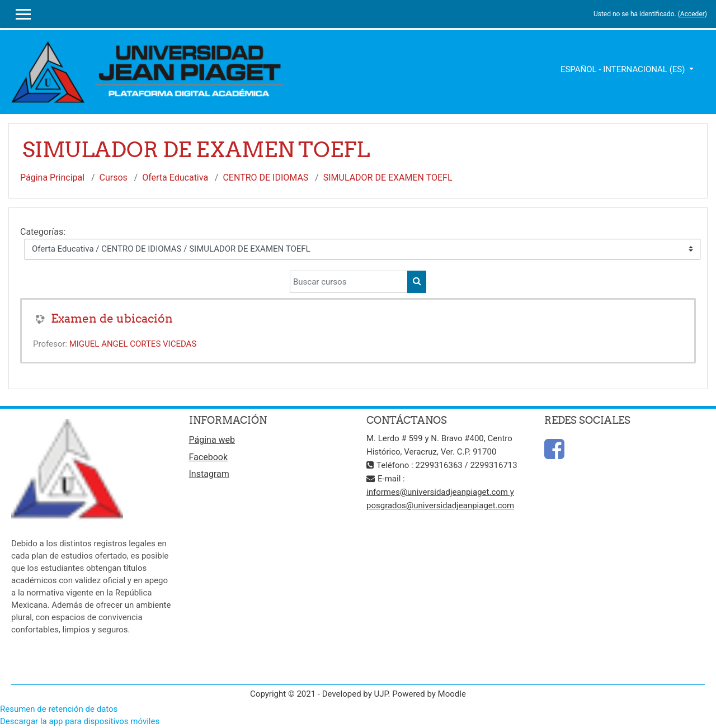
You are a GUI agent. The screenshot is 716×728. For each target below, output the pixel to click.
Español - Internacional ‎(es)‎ (624, 69)
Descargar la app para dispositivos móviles (80, 721)
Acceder (693, 14)
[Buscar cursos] (349, 282)
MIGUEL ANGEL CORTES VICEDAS (133, 344)
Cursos (114, 178)
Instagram (209, 474)
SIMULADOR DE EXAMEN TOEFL (388, 178)
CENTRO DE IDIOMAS (265, 178)
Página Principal (52, 178)
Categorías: (43, 232)
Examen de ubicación (112, 318)
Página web (212, 440)
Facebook (208, 457)
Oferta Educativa (175, 178)
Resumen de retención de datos (59, 709)
